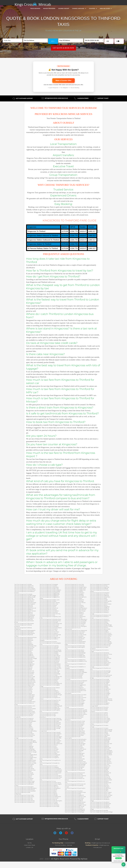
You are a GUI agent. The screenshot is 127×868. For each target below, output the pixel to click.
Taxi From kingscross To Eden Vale (49, 589)
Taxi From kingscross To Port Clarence (75, 776)
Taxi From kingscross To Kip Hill (48, 799)
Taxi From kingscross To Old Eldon (74, 735)
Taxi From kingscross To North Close (75, 721)
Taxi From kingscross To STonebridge (100, 671)
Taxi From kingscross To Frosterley (49, 646)
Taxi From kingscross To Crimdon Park (25, 750)
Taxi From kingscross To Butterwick (24, 683)
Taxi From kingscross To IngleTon (49, 785)
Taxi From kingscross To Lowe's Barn (75, 632)
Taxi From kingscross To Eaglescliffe (24, 783)
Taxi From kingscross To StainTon (99, 656)
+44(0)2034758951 (83, 98)
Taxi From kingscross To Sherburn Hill (100, 615)
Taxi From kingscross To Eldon (48, 601)
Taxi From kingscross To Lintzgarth (74, 607)
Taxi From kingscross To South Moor (100, 637)
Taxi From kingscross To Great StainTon (50, 668)
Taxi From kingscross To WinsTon (99, 791)
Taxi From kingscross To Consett (23, 723)
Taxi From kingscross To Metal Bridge (75, 653)
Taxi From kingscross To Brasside (23, 663)
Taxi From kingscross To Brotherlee (24, 674)
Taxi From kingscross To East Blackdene (25, 788)
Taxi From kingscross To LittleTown (74, 614)
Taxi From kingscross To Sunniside (100, 679)
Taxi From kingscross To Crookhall (24, 756)
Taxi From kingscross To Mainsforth (75, 639)
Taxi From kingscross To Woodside (100, 806)
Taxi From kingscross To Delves (23, 771)
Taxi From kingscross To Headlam (49, 703)
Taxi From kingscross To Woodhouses (100, 804)
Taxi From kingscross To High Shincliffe (50, 738)
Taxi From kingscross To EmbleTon (49, 611)
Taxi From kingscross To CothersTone (25, 735)
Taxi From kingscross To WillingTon (100, 787)
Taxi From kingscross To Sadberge (99, 596)
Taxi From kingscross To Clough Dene (25, 713)
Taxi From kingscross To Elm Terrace (50, 603)
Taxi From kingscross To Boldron (23, 643)
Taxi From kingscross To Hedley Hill (49, 707)
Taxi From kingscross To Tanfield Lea (100, 685)
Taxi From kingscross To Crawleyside (24, 749)
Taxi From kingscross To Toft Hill (99, 714)
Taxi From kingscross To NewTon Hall (75, 713)
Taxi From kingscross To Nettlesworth (75, 689)
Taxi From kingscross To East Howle (24, 797)
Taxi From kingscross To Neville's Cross (75, 690)
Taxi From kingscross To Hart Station (50, 688)
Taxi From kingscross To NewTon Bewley (76, 711)
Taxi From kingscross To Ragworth (74, 795)
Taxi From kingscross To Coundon (24, 739)
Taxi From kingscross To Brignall (23, 668)
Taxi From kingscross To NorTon (74, 727)
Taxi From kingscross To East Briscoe (24, 790)
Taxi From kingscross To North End (75, 723)
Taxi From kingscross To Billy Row (24, 619)
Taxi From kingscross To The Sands (100, 695)
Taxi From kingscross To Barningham (25, 604)
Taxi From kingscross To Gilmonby (49, 654)
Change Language (79, 9)
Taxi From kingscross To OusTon (74, 746)
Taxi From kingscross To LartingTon (75, 593)
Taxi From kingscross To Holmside (49, 749)
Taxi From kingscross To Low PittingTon (76, 626)
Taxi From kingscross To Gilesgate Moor (51, 651)
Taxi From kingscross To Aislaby (23, 584)
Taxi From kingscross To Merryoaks (74, 651)
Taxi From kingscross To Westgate (99, 769)
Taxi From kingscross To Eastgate (49, 584)
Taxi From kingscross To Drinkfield (24, 778)
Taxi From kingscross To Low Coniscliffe (76, 621)
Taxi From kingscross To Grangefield (50, 658)
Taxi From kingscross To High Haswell (50, 732)
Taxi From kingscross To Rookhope (74, 812)
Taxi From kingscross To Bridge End (24, 664)
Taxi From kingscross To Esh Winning (50, 614)
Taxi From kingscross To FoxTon (48, 642)
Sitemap (69, 845)
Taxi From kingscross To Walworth (100, 745)
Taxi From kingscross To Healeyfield (49, 704)
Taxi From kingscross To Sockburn (99, 632)
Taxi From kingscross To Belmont (24, 614)
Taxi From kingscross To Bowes (23, 651)
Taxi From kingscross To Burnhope (24, 678)
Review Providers (49, 8)
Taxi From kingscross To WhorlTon (100, 785)
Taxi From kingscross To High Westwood (51, 744)
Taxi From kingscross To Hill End (48, 745)
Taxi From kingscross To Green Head (50, 671)
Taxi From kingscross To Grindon (49, 675)
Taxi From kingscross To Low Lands (75, 625)
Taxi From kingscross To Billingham (24, 618)
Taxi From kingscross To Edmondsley (50, 591)
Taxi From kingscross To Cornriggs (24, 730)
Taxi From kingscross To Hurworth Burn (51, 776)
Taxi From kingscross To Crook (23, 753)
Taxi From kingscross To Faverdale (49, 626)
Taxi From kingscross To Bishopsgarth (25, 630)
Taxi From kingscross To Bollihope (24, 644)
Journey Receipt (64, 8)
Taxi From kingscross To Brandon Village (26, 658)
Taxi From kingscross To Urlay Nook (100, 735)
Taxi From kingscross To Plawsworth (75, 773)
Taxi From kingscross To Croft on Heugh (25, 752)
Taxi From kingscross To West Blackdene (101, 752)
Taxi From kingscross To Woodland (100, 805)
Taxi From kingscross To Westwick (99, 771)
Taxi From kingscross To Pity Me (74, 769)
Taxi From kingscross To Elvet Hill (49, 608)
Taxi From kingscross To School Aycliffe (101, 601)
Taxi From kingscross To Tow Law (99, 717)
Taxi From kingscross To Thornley (99, 697)
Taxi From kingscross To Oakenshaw (75, 731)
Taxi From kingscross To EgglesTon (49, 596)
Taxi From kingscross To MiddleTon (74, 670)
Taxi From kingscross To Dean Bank (24, 769)
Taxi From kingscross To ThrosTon (99, 707)
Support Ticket (103, 98)
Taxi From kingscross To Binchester (24, 623)
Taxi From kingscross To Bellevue (23, 612)
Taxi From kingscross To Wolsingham (100, 797)
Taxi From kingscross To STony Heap (100, 672)
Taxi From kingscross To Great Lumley (50, 667)
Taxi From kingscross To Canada (23, 688)
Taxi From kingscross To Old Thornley (75, 741)
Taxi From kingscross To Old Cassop (75, 732)
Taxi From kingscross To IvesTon (48, 790)
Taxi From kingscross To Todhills (99, 713)
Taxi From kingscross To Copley (23, 724)
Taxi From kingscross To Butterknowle (25, 682)
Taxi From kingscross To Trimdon (99, 728)
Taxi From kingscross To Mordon (74, 675)
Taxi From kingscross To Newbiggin (75, 703)
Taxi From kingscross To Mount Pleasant (76, 681)
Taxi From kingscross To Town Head (100, 718)
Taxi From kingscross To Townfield (99, 721)
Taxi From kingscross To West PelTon (100, 760)
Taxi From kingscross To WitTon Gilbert (101, 792)
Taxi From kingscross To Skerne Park (100, 629)
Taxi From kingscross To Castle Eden (24, 696)
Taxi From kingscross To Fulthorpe (49, 647)
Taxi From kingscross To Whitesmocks (101, 783)
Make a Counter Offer (63, 81)
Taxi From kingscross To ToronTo (99, 716)
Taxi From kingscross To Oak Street (75, 728)
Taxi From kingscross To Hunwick (49, 774)
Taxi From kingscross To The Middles (100, 693)
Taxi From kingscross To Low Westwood (76, 630)
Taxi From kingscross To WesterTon (100, 767)
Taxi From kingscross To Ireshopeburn (50, 788)
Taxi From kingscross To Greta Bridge (50, 674)
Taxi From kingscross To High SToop (50, 739)
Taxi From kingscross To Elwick (48, 610)
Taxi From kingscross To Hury (48, 781)
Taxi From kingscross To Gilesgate (49, 653)
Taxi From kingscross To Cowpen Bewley (26, 742)
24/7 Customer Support (24, 98)
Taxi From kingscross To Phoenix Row (75, 762)
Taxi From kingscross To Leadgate (74, 594)
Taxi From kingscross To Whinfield (100, 776)
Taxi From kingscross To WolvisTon (100, 798)
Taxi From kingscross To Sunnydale (100, 682)
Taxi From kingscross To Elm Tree (49, 604)
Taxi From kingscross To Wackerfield (100, 739)
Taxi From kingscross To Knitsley (48, 802)
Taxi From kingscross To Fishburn (49, 633)
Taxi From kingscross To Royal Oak (100, 587)
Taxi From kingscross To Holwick (49, 750)
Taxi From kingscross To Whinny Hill (100, 777)
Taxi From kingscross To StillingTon (100, 664)
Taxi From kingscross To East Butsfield (25, 791)
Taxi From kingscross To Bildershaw (24, 616)
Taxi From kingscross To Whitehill (99, 781)
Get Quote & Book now (63, 48)
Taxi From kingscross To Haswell (48, 696)
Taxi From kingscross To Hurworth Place (51, 777)
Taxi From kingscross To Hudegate (49, 767)
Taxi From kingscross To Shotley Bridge (101, 625)
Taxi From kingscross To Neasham (74, 688)
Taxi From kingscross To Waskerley (100, 746)
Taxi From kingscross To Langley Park (75, 590)
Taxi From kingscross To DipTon (23, 777)
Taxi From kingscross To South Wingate (101, 643)
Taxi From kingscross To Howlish (49, 766)
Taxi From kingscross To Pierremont (75, 766)
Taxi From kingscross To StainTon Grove (101, 654)
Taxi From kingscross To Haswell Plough (51, 695)
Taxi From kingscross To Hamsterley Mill (51, 677)
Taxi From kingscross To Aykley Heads (25, 597)
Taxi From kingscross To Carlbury (23, 689)
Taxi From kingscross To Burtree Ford (25, 681)
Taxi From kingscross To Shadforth (100, 608)
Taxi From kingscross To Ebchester (49, 587)
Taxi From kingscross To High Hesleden (50, 734)
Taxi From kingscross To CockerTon (24, 718)
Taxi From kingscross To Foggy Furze (50, 637)
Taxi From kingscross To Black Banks (25, 633)
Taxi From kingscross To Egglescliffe (50, 594)
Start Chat (118, 858)
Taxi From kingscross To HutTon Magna (50, 784)
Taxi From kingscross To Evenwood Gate (51, 623)
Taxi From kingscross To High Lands (50, 735)
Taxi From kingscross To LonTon (74, 618)
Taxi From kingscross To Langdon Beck (76, 587)
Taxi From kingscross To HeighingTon (50, 709)
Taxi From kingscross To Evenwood (49, 625)
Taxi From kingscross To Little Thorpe (75, 611)
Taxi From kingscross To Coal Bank (24, 714)
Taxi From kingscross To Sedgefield (100, 607)
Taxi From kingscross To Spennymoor (100, 644)
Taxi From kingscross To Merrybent (75, 650)
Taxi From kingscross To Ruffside (99, 589)
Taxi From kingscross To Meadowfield (75, 642)
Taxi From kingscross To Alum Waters (25, 589)
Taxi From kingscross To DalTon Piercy (25, 762)
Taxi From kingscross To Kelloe (48, 791)
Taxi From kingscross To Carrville (23, 692)
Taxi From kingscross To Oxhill (73, 752)
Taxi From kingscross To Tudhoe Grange (101, 730)
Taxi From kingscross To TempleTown (100, 689)
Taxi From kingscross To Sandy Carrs (100, 597)
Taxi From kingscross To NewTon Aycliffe (76, 710)
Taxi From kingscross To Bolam (23, 642)
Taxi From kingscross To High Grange (50, 728)
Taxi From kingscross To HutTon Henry (50, 783)
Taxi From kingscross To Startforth (99, 661)
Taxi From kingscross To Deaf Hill (23, 767)
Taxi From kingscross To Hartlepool (49, 692)
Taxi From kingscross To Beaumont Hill (25, 608)
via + (53, 41)
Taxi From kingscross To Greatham (49, 670)
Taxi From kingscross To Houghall (49, 756)
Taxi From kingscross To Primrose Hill (75, 784)
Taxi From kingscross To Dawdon (23, 766)
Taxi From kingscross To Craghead (24, 746)
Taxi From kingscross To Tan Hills (99, 683)
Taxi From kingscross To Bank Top (24, 598)
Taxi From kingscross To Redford (74, 801)
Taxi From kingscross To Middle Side (75, 656)
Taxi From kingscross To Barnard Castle (25, 603)
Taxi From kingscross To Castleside (24, 697)
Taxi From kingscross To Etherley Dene (50, 619)
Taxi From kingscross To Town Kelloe (100, 720)
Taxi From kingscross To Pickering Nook (76, 763)
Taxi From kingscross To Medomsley (75, 646)
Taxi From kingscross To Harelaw (49, 681)
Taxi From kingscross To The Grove (100, 692)
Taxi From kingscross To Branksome (24, 661)
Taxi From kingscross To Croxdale (24, 759)
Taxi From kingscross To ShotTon (99, 628)
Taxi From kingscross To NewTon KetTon (76, 714)
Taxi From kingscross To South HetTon (101, 636)
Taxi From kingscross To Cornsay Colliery (25, 731)
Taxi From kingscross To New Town (74, 702)
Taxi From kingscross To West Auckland (101, 750)
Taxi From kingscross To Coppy (23, 725)
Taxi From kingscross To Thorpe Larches (101, 699)
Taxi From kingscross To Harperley (49, 682)
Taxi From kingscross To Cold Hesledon (25, 721)
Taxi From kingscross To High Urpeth (50, 742)
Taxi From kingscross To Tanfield (99, 686)
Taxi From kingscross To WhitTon (99, 784)
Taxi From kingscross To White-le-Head (101, 780)
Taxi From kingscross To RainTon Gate (75, 797)
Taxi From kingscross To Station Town (100, 663)
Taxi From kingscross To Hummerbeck (50, 769)
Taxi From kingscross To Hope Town (49, 752)
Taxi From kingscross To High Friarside (50, 727)
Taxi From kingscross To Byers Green (24, 685)
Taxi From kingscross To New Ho (74, 696)
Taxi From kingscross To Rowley (99, 586)
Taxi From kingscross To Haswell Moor (50, 693)
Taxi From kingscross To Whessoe (99, 774)
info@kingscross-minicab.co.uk (56, 98)
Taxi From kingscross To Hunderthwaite (51, 771)
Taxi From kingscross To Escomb (49, 612)
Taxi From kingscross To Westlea (99, 770)
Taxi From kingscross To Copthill (23, 727)
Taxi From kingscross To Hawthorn (49, 702)
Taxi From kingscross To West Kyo (99, 756)
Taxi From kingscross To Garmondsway (50, 650)
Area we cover (106, 9)
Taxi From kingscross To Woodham (100, 802)
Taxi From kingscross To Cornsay (23, 732)
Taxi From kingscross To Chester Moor (25, 702)
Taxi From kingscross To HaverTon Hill (50, 700)
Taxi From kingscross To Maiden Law (75, 637)
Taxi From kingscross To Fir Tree (48, 630)
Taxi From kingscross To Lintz (73, 604)
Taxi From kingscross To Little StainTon (76, 610)
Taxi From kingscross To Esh (47, 615)
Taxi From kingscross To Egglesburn (50, 593)
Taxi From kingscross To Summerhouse (101, 675)
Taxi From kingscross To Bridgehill (24, 665)
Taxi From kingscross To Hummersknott (51, 770)
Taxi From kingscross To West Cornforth (101, 755)
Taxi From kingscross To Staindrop (100, 653)
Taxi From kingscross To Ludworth (74, 633)
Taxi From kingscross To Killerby (48, 794)
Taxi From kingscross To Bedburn (24, 610)
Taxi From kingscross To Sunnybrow (100, 681)
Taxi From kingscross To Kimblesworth (50, 797)
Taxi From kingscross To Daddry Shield (25, 760)
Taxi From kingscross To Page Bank (75, 753)
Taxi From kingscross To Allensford (24, 587)
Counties (93, 9)
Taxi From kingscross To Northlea (74, 725)
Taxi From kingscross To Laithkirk (49, 804)
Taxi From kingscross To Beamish (24, 605)
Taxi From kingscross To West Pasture (101, 759)
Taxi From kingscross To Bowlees (23, 653)
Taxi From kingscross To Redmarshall (75, 802)
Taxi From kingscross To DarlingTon (24, 764)
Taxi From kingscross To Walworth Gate (101, 744)
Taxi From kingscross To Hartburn (49, 690)
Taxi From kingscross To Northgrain (75, 724)
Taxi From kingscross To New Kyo (74, 699)
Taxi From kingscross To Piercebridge (75, 764)
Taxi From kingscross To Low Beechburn (76, 619)
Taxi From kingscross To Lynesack (74, 636)
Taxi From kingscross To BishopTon (24, 632)
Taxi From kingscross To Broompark (24, 672)
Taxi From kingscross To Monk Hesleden (76, 672)
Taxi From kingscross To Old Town (74, 742)
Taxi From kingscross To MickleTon (74, 654)
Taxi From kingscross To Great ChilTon (50, 665)
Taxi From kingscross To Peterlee (74, 760)
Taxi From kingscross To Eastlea (48, 586)
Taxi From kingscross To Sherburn (99, 619)
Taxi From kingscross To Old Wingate (75, 744)
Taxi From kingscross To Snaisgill (99, 630)
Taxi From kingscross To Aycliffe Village (25, 596)
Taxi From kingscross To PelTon (73, 757)
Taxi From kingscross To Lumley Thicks (76, 635)
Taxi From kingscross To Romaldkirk (75, 811)
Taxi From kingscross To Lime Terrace (75, 603)
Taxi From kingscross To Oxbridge (74, 750)
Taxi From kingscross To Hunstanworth (50, 773)
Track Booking (35, 8)
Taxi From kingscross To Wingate (99, 790)
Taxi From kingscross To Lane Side (74, 584)
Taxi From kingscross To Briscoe (23, 670)
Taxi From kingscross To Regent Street (75, 805)
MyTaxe (84, 859)
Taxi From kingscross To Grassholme (50, 660)
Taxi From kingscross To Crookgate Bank (26, 755)
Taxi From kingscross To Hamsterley (50, 678)
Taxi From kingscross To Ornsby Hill (75, 745)
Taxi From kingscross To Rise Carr (74, 808)
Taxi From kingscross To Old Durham (75, 734)
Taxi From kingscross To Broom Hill (24, 671)
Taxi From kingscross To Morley (73, 677)
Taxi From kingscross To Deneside (24, 773)
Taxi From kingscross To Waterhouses (100, 748)
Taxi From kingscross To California (24, 686)
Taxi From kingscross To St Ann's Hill (100, 646)
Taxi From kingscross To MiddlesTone (75, 660)
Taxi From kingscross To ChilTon (23, 707)
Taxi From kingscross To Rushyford (100, 593)
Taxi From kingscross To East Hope (24, 795)
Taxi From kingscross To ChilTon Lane (25, 706)
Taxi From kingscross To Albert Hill (24, 586)
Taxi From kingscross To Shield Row (100, 621)
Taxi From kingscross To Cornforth (24, 728)
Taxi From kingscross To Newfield (74, 704)
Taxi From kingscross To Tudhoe (99, 732)
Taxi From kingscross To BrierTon (23, 667)
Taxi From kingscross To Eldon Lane (49, 600)
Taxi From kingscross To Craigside (24, 748)
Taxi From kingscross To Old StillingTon (76, 739)
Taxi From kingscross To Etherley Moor (50, 621)
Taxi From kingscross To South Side (100, 640)
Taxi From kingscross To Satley (98, 598)
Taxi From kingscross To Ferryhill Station (51, 628)
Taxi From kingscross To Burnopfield (24, 679)
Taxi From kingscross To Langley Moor (75, 589)
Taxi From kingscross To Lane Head (49, 806)
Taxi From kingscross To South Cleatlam (101, 635)
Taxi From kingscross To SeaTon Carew (101, 604)
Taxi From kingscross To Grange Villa (50, 657)
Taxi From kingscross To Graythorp (49, 663)
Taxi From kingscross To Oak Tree (74, 730)
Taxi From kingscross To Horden (48, 753)
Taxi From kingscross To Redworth (74, 804)
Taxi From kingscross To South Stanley (101, 642)
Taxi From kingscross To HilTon (48, 746)
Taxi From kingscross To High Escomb (50, 723)
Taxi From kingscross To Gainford (49, 649)
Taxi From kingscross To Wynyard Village (101, 812)
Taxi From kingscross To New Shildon (75, 700)
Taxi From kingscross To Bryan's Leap (25, 677)
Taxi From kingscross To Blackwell (24, 640)
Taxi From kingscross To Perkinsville (75, 759)
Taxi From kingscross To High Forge (49, 725)
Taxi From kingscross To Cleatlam (24, 710)
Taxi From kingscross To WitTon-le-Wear (101, 795)
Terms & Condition (61, 845)
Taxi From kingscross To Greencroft (49, 672)
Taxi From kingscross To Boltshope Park (25, 646)
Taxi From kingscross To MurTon (74, 686)
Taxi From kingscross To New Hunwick (75, 697)
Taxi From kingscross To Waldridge (100, 741)
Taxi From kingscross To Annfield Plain (25, 590)
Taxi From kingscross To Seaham (99, 603)
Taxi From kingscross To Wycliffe (99, 811)
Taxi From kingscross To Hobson (48, 748)
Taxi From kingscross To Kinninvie (49, 798)
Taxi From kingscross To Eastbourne (24, 802)
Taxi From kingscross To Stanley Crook (101, 658)
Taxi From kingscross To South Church (101, 633)
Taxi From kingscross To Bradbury (24, 654)
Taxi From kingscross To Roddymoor (75, 809)
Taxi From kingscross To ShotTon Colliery (101, 626)
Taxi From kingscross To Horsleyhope (50, 755)
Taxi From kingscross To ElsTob (48, 605)
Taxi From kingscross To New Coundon (76, 695)
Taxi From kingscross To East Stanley (24, 801)
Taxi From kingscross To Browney (24, 675)
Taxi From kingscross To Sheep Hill (100, 610)
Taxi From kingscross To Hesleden (49, 713)
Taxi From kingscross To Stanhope (100, 657)
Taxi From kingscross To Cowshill (23, 744)
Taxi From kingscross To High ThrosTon (50, 741)
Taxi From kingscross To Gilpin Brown (50, 656)
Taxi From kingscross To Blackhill (23, 639)
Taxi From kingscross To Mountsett (74, 682)
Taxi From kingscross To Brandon (24, 660)
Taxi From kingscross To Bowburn (24, 650)
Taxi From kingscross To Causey (23, 700)
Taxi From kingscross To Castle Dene (24, 695)
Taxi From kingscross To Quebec (74, 791)
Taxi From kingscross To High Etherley (50, 724)
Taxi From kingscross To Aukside (23, 594)
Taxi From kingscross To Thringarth (100, 703)
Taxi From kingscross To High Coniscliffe (51, 720)
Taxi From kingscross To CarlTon (23, 690)
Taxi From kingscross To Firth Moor (49, 632)
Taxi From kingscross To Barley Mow (24, 600)
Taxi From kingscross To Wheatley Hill (100, 773)
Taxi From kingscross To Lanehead (74, 586)
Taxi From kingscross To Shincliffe (99, 623)
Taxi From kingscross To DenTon (23, 776)
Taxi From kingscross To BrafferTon (24, 656)
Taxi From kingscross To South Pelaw (100, 639)
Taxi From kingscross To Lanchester (49, 805)
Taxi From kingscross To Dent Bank (24, 774)
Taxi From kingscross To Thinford (99, 696)
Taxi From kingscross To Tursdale (99, 734)
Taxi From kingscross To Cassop (23, 693)
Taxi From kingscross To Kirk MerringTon (51, 801)
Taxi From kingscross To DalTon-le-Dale (25, 763)
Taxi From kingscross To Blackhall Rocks (25, 637)
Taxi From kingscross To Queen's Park (75, 792)
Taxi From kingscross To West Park (100, 757)
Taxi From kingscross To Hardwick (49, 679)
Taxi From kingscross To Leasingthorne (76, 597)
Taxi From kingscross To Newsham (74, 709)
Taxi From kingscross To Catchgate (24, 699)
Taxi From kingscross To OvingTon (74, 748)
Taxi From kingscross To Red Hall (74, 799)
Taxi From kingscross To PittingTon (74, 767)
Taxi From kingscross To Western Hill (100, 766)
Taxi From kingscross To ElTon (48, 607)
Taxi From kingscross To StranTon (99, 674)
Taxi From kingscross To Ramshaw (74, 798)
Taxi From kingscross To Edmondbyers (50, 590)
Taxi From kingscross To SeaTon (99, 605)
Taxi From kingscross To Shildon (99, 622)
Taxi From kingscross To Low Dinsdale (75, 622)
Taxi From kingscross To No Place (74, 717)
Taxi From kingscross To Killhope (49, 795)
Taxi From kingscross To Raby (73, 794)
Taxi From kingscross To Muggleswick (75, 685)
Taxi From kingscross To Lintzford (74, 605)
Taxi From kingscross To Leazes (73, 598)
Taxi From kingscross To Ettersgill (49, 622)
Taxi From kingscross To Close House (25, 711)
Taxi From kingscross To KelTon (48, 792)
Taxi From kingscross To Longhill (74, 615)
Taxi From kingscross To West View (100, 764)
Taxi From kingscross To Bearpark (24, 607)
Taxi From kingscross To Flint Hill (49, 636)
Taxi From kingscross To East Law (24, 799)
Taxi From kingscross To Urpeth (99, 737)
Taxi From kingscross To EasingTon (24, 787)
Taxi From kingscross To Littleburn (74, 612)
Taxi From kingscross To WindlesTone (100, 788)
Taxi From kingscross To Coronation (24, 734)
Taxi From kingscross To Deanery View (25, 770)
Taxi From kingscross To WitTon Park (100, 794)
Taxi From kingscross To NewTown (74, 716)
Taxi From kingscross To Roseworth (100, 584)
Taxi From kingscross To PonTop (74, 774)
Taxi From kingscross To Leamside (74, 596)
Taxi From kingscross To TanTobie (99, 688)
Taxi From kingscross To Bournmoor (24, 647)
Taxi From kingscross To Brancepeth (24, 657)
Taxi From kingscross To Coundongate (25, 741)
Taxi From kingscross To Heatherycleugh (51, 706)
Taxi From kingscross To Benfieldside (25, 615)
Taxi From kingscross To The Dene (99, 690)
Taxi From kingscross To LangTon (74, 591)
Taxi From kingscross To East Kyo (23, 798)
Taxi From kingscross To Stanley (99, 660)
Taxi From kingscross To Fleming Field (50, 635)
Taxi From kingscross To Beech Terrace (25, 611)
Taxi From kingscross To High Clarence (50, 718)
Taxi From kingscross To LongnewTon (75, 616)
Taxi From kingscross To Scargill (99, 600)
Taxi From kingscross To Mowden (74, 683)
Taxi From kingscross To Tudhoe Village (101, 731)
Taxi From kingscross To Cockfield (24, 720)
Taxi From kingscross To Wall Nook (100, 742)
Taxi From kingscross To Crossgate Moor (25, 757)
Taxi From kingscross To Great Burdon (50, 664)
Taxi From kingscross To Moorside (74, 674)
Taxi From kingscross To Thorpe (99, 702)
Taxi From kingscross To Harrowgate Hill (51, 683)
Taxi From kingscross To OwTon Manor (75, 749)
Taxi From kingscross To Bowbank (24, 649)
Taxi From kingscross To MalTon (74, 640)
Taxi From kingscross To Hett (48, 714)
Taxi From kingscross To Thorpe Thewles (101, 700)
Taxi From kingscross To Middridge (74, 671)
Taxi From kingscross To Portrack (74, 777)
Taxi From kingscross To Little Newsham (76, 608)
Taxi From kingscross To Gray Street (49, 661)
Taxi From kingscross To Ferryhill (49, 629)
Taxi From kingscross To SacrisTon (99, 594)
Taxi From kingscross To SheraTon (99, 611)
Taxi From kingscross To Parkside (74, 755)
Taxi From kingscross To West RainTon (101, 762)
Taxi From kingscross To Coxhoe (23, 745)
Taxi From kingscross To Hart (48, 689)
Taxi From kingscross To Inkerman (49, 787)
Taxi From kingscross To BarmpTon (24, 601)
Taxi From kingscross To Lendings (74, 601)
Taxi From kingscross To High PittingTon (51, 737)
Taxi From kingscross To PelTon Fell (75, 756)
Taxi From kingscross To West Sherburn (101, 763)
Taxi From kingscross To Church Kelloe (25, 709)
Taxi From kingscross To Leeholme (74, 600)
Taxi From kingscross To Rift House (74, 806)
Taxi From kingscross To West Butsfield (101, 753)
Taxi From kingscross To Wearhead (100, 749)
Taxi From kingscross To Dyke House (24, 781)
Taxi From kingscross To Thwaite (99, 709)
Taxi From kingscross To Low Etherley (75, 623)
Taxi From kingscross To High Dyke (49, 721)
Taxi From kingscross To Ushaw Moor (100, 738)
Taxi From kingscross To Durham (23, 780)
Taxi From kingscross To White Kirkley (100, 778)
